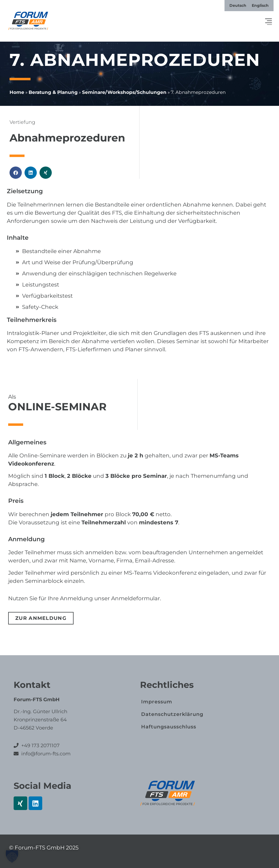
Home (17, 92)
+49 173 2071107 (40, 746)
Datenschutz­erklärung (172, 714)
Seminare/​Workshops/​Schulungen (124, 92)
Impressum (157, 702)
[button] (269, 22)
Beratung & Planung (53, 92)
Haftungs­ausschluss (169, 727)
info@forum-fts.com (45, 754)
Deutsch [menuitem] (238, 5)
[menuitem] (238, 5)
